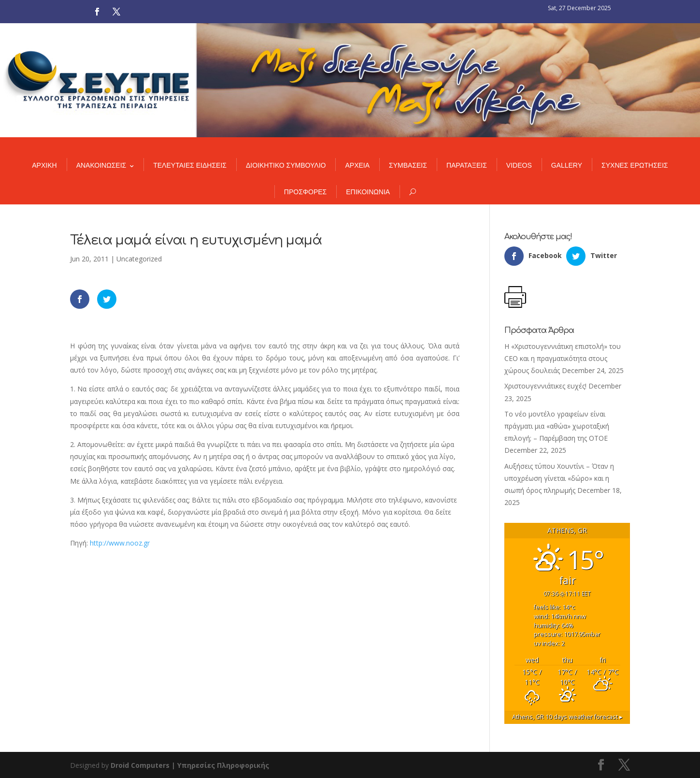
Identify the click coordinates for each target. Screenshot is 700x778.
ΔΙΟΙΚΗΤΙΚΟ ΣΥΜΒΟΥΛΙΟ (286, 165)
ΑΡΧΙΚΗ (44, 165)
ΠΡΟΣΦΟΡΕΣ (305, 192)
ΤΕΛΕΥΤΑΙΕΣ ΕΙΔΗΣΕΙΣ (190, 165)
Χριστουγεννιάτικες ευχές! (545, 386)
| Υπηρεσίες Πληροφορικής (220, 765)
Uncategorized (139, 259)
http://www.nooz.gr (120, 543)
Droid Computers (140, 765)
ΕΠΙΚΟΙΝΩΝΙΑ (368, 192)
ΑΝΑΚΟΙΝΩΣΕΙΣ (101, 165)
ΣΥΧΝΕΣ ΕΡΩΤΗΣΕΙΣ (635, 165)
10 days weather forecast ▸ (567, 717)
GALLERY (567, 165)
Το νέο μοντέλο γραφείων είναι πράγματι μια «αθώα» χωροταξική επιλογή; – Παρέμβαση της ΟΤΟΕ (557, 426)
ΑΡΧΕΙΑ (357, 165)
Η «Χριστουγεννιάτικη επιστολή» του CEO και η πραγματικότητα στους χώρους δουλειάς (563, 358)
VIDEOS (519, 165)
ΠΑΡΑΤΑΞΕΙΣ (467, 165)
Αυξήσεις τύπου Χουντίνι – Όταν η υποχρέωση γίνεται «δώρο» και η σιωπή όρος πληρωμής (559, 478)
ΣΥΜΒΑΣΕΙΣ (408, 165)
